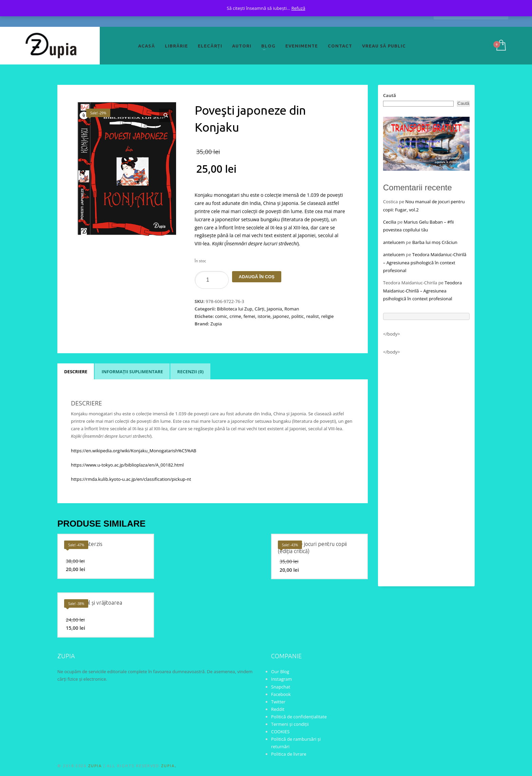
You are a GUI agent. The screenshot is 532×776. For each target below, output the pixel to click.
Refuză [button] (298, 8)
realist (312, 316)
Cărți (260, 309)
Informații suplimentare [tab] (132, 372)
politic (298, 316)
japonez (281, 316)
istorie (264, 316)
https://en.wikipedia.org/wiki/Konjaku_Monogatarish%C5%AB (134, 451)
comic (221, 316)
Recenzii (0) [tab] (190, 372)
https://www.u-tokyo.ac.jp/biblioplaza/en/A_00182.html (127, 465)
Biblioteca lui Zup (234, 309)
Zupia (216, 324)
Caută (389, 95)
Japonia (274, 309)
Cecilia (390, 222)
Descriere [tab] (76, 372)
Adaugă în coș (257, 277)
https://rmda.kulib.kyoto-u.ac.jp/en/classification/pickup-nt (131, 479)
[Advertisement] (426, 468)
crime (235, 316)
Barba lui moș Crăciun (435, 242)
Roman (292, 309)
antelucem (394, 242)
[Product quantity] (212, 280)
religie (328, 316)
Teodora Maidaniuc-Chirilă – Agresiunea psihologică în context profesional (425, 262)
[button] (166, 115)
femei (249, 316)
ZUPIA (95, 766)
